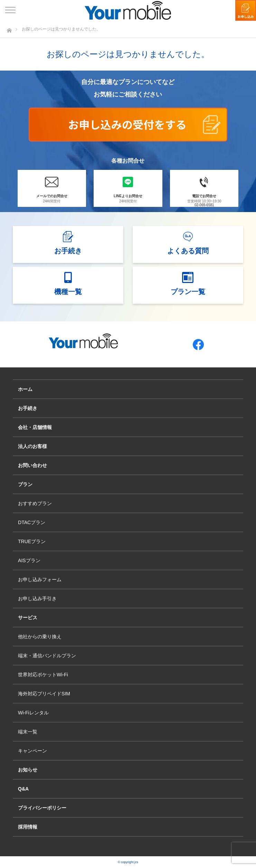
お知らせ (28, 770)
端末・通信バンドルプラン (47, 656)
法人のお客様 (32, 446)
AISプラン (29, 560)
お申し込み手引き (37, 599)
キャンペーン (32, 751)
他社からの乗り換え (40, 637)
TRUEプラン (32, 541)
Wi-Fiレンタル (33, 713)
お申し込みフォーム (40, 579)
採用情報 (28, 827)
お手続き (28, 408)
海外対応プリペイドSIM (44, 694)
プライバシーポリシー (42, 808)
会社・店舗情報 (35, 427)
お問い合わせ (32, 465)
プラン (25, 484)
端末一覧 (28, 732)
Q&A (23, 789)
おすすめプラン (35, 503)
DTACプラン (32, 522)
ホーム (25, 389)
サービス (28, 618)
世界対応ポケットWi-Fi (43, 675)
